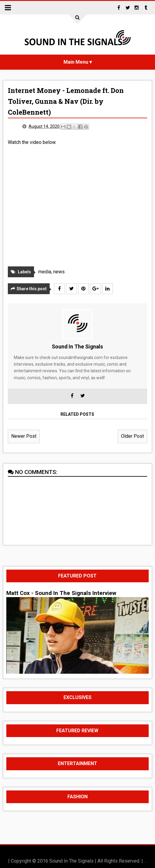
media (45, 272)
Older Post (132, 436)
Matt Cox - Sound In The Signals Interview (61, 593)
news (59, 272)
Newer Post (24, 436)
